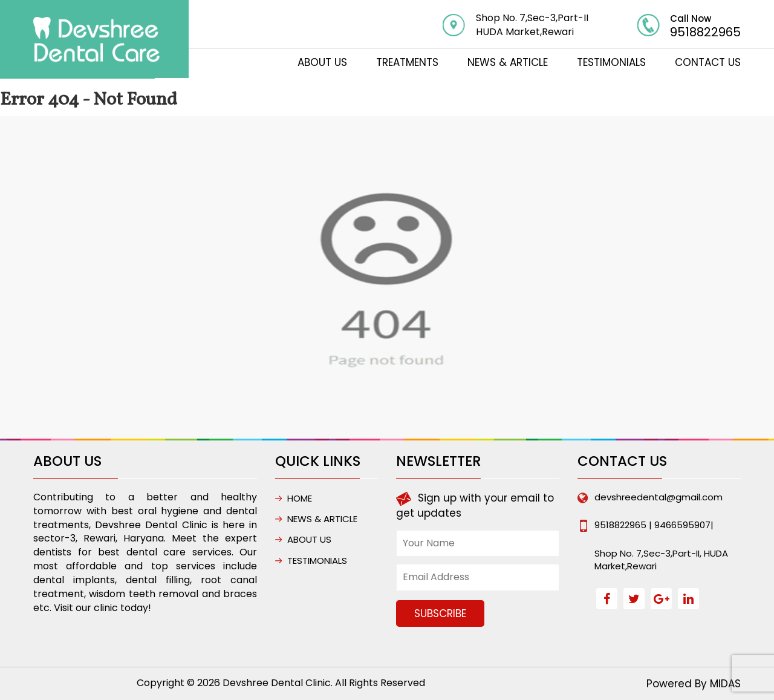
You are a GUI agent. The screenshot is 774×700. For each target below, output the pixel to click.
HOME (300, 498)
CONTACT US (708, 62)
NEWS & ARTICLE (508, 62)
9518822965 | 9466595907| (654, 525)
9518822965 (705, 32)
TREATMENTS (407, 62)
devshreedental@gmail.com (659, 497)
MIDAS (725, 684)
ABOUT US (322, 62)
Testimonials (611, 62)
